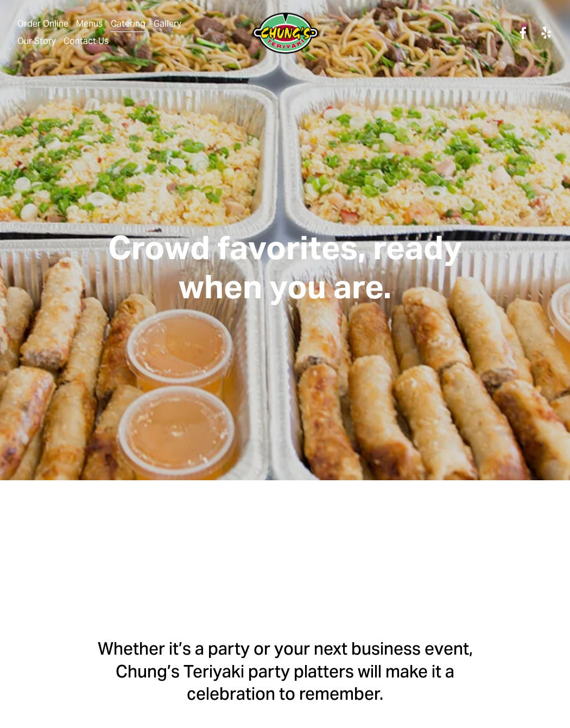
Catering (128, 24)
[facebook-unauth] (523, 33)
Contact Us (86, 41)
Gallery (167, 24)
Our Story (37, 41)
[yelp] (546, 33)
